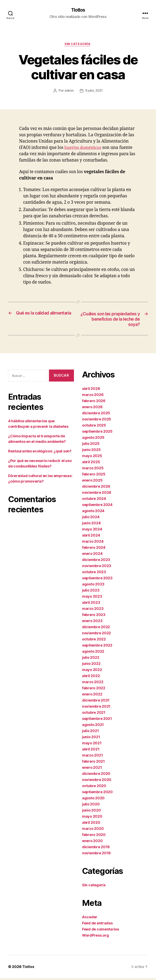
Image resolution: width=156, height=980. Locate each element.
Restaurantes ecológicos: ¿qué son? (40, 453)
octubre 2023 (94, 574)
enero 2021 (92, 769)
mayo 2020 (92, 818)
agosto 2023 (93, 586)
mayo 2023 (92, 598)
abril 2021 (91, 751)
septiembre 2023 (97, 580)
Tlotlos (78, 10)
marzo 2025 (93, 470)
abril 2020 (91, 824)
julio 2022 (91, 659)
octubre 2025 (94, 427)
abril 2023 (91, 604)
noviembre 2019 (96, 855)
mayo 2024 (92, 531)
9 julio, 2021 (94, 91)
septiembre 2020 (97, 794)
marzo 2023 (93, 610)
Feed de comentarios (101, 931)
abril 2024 (91, 537)
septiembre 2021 (97, 720)
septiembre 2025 (97, 433)
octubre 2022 (94, 641)
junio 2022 (91, 665)
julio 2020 (91, 806)
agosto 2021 (93, 726)
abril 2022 (91, 678)
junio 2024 (91, 525)
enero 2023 (92, 623)
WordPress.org (95, 937)
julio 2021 (90, 733)
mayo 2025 (92, 458)
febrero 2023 (94, 616)
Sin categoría (78, 45)
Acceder (90, 919)
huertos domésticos (84, 148)
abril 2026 (91, 390)
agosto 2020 (93, 800)
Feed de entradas (97, 925)
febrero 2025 (94, 476)
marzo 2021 (92, 757)
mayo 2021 (92, 745)
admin (69, 91)
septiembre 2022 (97, 647)
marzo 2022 (93, 684)
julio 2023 (91, 592)
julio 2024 (91, 519)
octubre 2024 (94, 500)
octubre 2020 (94, 788)
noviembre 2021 (96, 708)
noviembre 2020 (97, 781)
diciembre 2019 (96, 849)
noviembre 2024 (97, 494)
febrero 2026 (94, 403)
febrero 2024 (94, 549)
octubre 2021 (94, 714)
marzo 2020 (93, 830)
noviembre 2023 (97, 568)
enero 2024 (92, 555)
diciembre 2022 (96, 629)
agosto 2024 (93, 513)
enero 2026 (92, 409)
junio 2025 (91, 452)
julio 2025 (91, 445)
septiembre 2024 (97, 506)
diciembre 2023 (96, 561)
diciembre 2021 (96, 702)
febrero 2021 (93, 763)
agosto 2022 (93, 653)
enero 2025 (92, 482)
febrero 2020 (94, 836)
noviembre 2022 (96, 635)
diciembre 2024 (96, 488)
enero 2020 (92, 843)
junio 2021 (91, 739)
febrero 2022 (94, 690)
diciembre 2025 (96, 415)
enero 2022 (92, 696)
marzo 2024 (93, 543)
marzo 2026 (93, 397)
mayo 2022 (92, 671)
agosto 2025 (93, 439)
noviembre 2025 (97, 421)
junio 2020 (91, 812)
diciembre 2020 (96, 775)
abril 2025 (91, 464)
